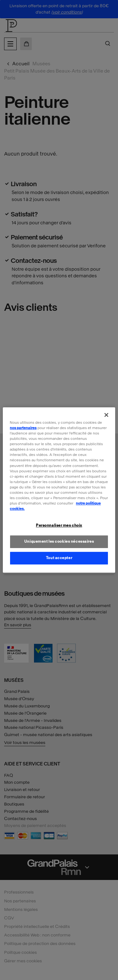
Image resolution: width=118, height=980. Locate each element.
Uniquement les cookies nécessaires (59, 541)
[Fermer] (106, 415)
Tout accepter (59, 558)
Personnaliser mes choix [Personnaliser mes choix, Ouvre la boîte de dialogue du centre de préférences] (59, 525)
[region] (59, 490)
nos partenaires (23, 428)
